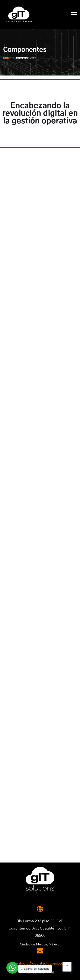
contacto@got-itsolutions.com (40, 963)
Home (7, 58)
